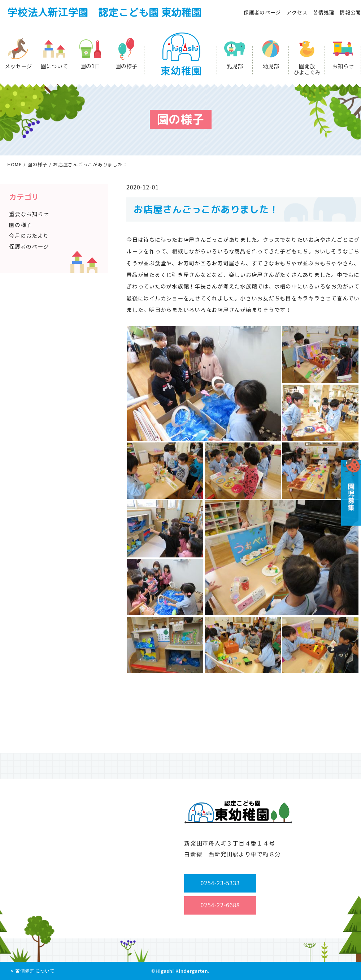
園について (54, 66)
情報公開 (350, 12)
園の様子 (126, 66)
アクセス (297, 12)
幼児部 (271, 66)
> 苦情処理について (33, 971)
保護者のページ (262, 12)
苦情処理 (324, 12)
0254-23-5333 (220, 883)
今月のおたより (29, 236)
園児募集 (350, 490)
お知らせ (343, 66)
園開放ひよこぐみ (307, 69)
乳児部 (235, 66)
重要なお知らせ (29, 214)
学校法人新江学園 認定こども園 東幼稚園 (104, 12)
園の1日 (90, 66)
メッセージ (18, 66)
